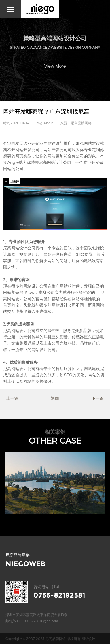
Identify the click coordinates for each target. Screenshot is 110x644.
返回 (55, 398)
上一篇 (12, 398)
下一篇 (98, 398)
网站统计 (88, 639)
